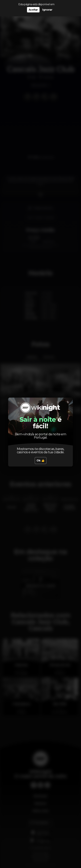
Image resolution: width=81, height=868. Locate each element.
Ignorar (47, 10)
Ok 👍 (41, 461)
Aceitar (33, 10)
